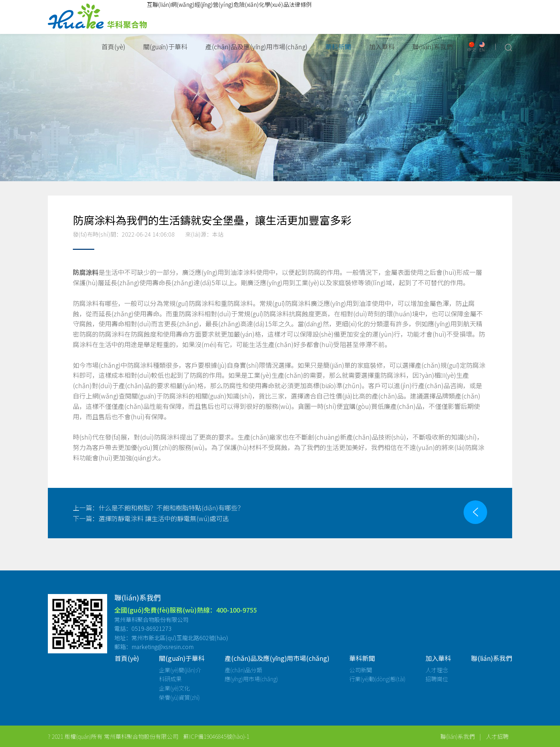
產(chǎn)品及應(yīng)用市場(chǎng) (256, 46)
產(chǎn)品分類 (243, 670)
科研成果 (170, 679)
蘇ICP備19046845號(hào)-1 (216, 736)
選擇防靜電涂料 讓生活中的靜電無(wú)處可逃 (151, 518)
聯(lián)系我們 (433, 46)
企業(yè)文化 (174, 688)
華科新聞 (338, 46)
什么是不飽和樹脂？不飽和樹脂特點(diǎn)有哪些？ (158, 508)
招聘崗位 (437, 679)
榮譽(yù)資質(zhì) (179, 697)
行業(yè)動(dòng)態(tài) (377, 679)
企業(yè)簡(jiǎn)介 (180, 670)
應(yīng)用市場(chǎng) (251, 679)
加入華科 (382, 46)
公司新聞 (361, 670)
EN (482, 47)
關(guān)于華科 (165, 46)
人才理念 (437, 670)
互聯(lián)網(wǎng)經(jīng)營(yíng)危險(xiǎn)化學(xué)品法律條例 (229, 4)
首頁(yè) (113, 46)
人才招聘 (497, 736)
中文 (471, 47)
